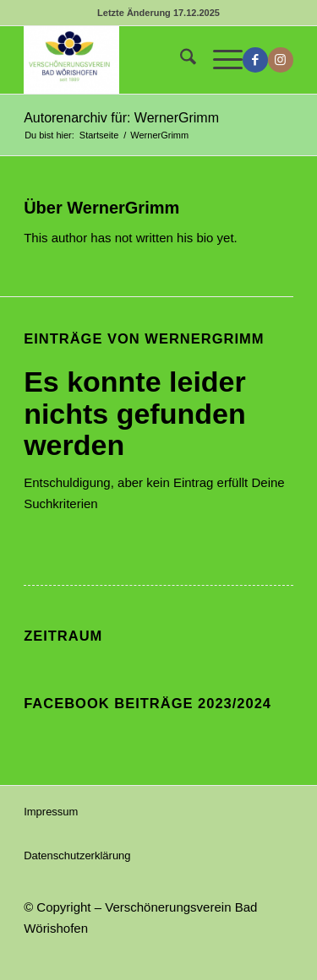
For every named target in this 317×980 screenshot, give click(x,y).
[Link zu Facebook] (255, 60)
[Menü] (219, 60)
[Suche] (180, 60)
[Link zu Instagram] (281, 60)
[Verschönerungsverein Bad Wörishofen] (131, 60)
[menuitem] (180, 60)
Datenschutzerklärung (77, 855)
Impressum (51, 812)
